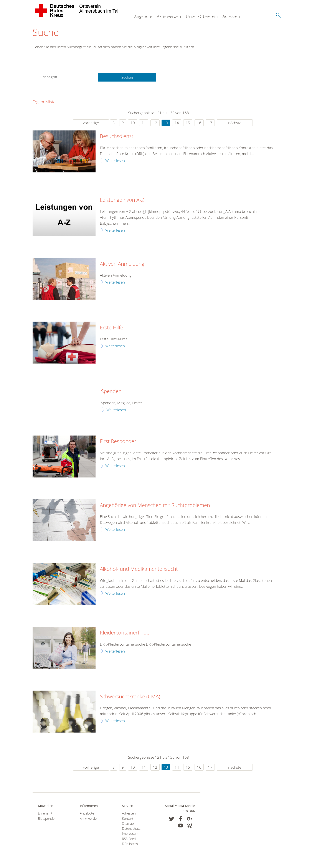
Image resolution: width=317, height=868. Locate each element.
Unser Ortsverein (202, 16)
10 (133, 123)
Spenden (111, 392)
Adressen (231, 16)
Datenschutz (131, 829)
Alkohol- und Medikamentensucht (139, 569)
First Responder (118, 442)
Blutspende (46, 819)
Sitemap (128, 824)
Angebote (143, 16)
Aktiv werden (169, 16)
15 (188, 123)
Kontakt (128, 819)
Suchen (127, 78)
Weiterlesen (115, 161)
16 (199, 123)
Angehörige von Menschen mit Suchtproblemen (155, 506)
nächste (235, 123)
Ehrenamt (45, 814)
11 (144, 123)
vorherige (91, 123)
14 (177, 123)
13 (166, 123)
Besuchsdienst (117, 137)
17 (210, 123)
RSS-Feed (129, 839)
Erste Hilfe (111, 328)
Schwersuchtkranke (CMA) (130, 697)
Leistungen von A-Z (122, 200)
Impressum (130, 834)
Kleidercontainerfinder (126, 633)
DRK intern (130, 844)
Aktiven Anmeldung (122, 264)
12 (155, 123)
